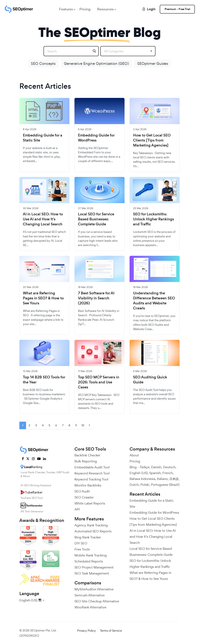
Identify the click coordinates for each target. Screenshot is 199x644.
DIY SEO (81, 543)
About (134, 455)
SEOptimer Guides (153, 63)
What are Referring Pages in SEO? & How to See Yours (43, 298)
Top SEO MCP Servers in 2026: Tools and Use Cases (99, 382)
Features (66, 9)
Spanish (155, 473)
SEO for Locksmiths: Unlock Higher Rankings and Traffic (154, 219)
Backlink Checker (87, 455)
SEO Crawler (84, 497)
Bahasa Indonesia (142, 479)
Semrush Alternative (90, 595)
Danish (156, 467)
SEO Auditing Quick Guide (150, 380)
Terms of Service (111, 631)
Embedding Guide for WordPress (96, 138)
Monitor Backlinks (88, 485)
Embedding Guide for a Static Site (43, 138)
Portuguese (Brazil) (165, 485)
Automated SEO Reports (93, 531)
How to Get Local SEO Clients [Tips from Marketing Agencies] (152, 140)
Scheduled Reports (89, 561)
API (77, 509)
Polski (145, 485)
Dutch (134, 485)
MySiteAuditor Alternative (94, 589)
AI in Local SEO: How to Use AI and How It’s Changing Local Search (43, 219)
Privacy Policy (86, 631)
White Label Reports (90, 503)
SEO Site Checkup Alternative (97, 601)
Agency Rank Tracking (91, 525)
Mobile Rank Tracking (91, 555)
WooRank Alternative (90, 607)
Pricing (85, 9)
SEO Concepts (43, 63)
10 (83, 425)
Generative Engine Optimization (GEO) (96, 63)
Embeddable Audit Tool (92, 467)
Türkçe (144, 467)
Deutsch (169, 467)
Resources (105, 9)
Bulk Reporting (86, 461)
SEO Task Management (92, 573)
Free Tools (82, 549)
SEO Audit (82, 491)
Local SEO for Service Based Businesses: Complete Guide (96, 219)
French (168, 473)
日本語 (174, 479)
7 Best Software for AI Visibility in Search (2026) (96, 298)
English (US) (139, 473)
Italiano (162, 479)
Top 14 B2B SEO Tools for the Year (44, 380)
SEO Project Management (94, 567)
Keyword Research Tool (92, 473)
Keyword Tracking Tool (91, 479)
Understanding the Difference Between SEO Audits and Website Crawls (154, 301)
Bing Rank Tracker (88, 537)
